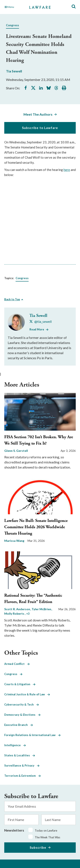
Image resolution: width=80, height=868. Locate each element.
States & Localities (20, 755)
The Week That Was (47, 837)
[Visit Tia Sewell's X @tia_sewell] (41, 322)
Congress (12, 25)
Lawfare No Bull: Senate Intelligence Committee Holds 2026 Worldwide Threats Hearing (36, 527)
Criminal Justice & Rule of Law (27, 694)
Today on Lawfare (46, 831)
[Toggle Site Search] (74, 7)
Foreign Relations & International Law (32, 735)
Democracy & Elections (22, 715)
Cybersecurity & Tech (22, 704)
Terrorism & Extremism (23, 776)
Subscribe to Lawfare (40, 128)
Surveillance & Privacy (22, 765)
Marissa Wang (14, 541)
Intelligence (15, 745)
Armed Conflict (17, 664)
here (67, 170)
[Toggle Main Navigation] (15, 7)
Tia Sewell (14, 71)
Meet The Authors (38, 114)
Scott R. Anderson (17, 609)
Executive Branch (19, 725)
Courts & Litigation (20, 684)
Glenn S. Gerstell (16, 451)
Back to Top (12, 299)
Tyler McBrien (42, 609)
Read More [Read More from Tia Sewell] (37, 329)
